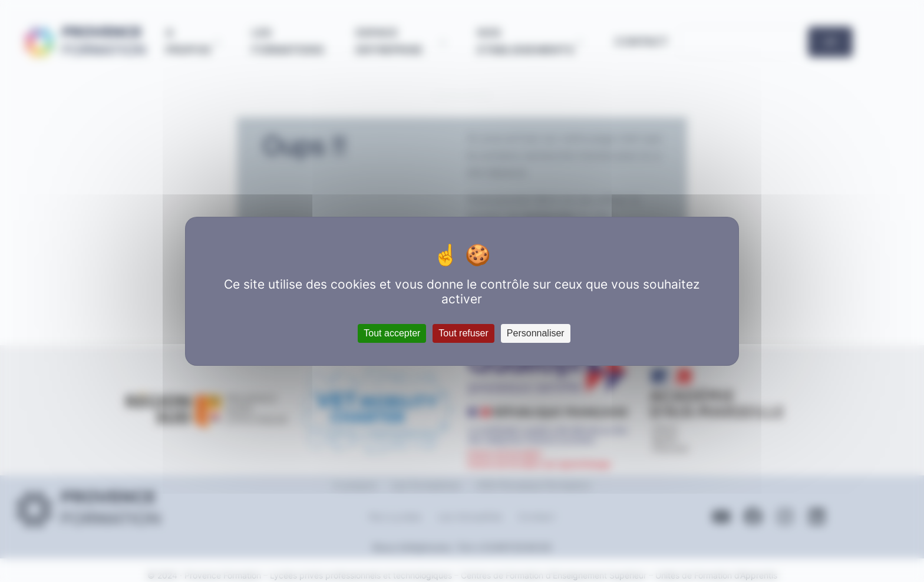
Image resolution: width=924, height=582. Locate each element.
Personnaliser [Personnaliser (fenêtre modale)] (536, 333)
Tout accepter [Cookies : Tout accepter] (392, 333)
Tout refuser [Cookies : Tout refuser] (463, 333)
